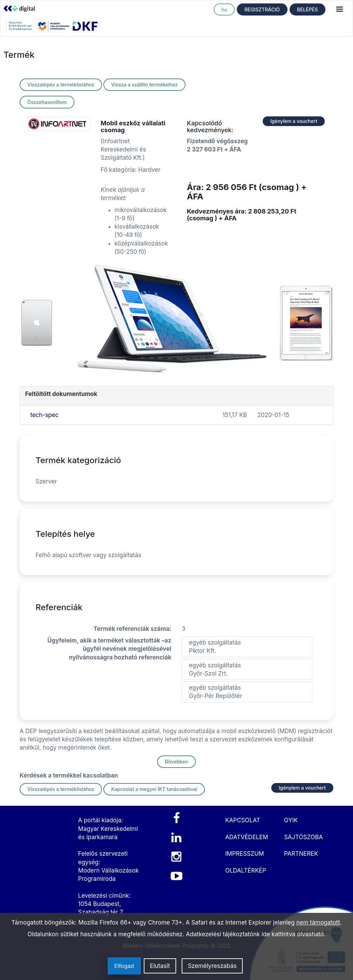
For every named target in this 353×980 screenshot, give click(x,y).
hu (224, 9)
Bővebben (176, 762)
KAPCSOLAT (243, 820)
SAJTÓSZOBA (304, 837)
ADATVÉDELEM (246, 837)
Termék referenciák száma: (132, 629)
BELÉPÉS (307, 9)
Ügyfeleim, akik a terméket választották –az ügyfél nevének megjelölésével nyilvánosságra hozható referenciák (109, 649)
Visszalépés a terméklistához (61, 85)
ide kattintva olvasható (293, 934)
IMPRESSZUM (244, 854)
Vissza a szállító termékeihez (144, 85)
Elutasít (160, 966)
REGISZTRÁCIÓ (262, 9)
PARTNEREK (301, 854)
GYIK (291, 820)
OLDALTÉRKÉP (246, 870)
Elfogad (124, 966)
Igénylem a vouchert (294, 121)
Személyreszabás (212, 966)
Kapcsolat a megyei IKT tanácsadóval (154, 789)
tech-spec (44, 415)
